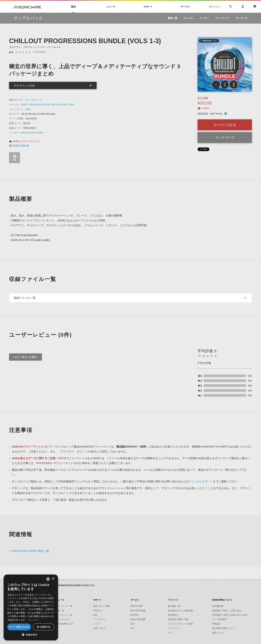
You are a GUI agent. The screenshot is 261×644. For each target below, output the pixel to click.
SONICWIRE (27, 7)
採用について (218, 633)
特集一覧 (60, 611)
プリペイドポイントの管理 (180, 624)
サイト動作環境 (219, 619)
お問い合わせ (99, 628)
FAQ (95, 615)
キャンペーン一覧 (64, 606)
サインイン (214, 7)
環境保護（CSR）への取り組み (227, 611)
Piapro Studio (136, 619)
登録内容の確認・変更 (178, 619)
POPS (24, 105)
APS (133, 624)
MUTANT (135, 615)
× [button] (53, 579)
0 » (40, 52)
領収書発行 (173, 615)
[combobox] (48, 579)
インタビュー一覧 (64, 615)
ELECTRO (44, 105)
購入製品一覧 (174, 606)
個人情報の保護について (224, 628)
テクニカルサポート (201, 481)
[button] (31, 635)
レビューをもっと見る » (25, 357)
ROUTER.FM (137, 611)
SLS (132, 628)
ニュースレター (63, 619)
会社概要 (216, 606)
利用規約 (216, 624)
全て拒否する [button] (43, 627)
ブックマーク (225, 138)
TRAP (71, 105)
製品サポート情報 (101, 606)
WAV (28, 109)
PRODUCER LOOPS (32, 133)
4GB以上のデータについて (25, 141)
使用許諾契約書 (19, 146)
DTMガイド (99, 611)
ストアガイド (99, 619)
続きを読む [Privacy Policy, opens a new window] (34, 620)
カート (171, 633)
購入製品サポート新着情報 (180, 611)
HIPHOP (33, 105)
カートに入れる (225, 125)
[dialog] (31, 607)
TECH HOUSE (59, 105)
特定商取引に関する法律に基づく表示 (230, 615)
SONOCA (135, 606)
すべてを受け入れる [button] (19, 627)
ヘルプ (96, 624)
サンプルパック (34, 100)
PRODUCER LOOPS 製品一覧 (30, 551)
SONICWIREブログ (65, 624)
